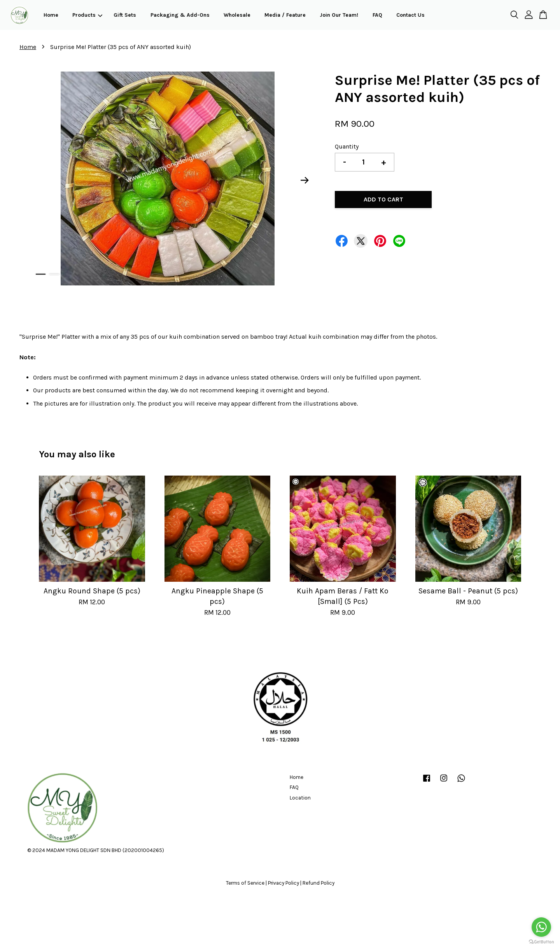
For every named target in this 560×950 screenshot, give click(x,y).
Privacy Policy (283, 883)
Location (300, 798)
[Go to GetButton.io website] (541, 942)
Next (305, 180)
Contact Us (410, 15)
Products (87, 15)
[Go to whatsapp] (541, 927)
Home (51, 15)
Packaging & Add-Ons (180, 15)
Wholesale (237, 15)
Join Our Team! (339, 15)
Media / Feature (285, 15)
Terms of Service (245, 883)
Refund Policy (318, 883)
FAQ (377, 15)
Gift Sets (125, 15)
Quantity (347, 146)
